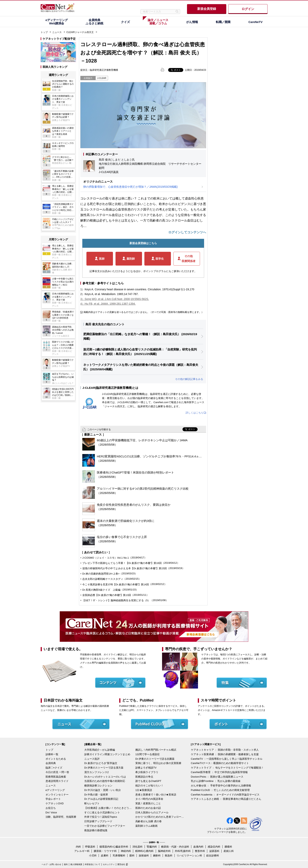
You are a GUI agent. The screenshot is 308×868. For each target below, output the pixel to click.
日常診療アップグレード (98, 821)
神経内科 (126, 851)
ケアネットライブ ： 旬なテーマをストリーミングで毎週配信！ (227, 768)
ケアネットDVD (55, 803)
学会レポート (53, 799)
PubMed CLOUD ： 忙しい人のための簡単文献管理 (220, 790)
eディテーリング (55, 790)
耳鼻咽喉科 (119, 856)
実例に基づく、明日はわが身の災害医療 (158, 763)
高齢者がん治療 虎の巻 (148, 821)
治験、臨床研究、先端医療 (61, 817)
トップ (44, 32)
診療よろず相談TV (146, 768)
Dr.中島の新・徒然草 (96, 795)
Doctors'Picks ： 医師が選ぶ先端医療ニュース (217, 777)
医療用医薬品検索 (56, 777)
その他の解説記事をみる (189, 379)
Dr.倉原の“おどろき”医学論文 (101, 763)
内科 (78, 847)
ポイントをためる (56, 759)
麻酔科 (157, 856)
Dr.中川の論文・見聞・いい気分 (103, 790)
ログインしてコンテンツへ (187, 232)
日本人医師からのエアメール (152, 812)
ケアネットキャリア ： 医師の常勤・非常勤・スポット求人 (225, 750)
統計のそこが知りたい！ (149, 786)
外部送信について (93, 864)
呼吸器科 (90, 847)
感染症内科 (214, 847)
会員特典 (51, 763)
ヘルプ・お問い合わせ (51, 864)
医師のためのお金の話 (148, 808)
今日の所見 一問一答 (57, 772)
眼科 (132, 856)
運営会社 (121, 864)
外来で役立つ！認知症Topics (101, 817)
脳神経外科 (164, 851)
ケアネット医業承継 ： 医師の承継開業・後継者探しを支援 (225, 754)
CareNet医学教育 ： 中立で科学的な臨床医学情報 (219, 772)
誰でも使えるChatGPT (148, 781)
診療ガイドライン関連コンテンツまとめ (107, 754)
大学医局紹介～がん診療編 (100, 750)
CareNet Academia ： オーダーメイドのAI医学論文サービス (225, 795)
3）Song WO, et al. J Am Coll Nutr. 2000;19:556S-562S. (115, 299)
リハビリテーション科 (189, 856)
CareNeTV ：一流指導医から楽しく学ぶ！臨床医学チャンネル (227, 759)
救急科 (169, 856)
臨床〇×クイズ (54, 768)
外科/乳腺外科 (183, 851)
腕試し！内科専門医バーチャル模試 (156, 750)
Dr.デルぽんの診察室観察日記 (101, 799)
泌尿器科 (214, 851)
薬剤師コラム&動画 (146, 826)
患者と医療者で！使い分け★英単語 (156, 795)
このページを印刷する (99, 429)
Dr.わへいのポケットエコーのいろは (105, 777)
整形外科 (200, 851)
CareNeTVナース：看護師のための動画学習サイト (220, 763)
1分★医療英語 (144, 790)
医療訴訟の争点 (144, 777)
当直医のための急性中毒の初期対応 (105, 781)
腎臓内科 (152, 847)
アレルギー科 (82, 851)
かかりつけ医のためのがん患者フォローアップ (160, 817)
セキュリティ (109, 864)
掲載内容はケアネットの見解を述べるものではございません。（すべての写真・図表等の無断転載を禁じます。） (144, 312)
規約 (66, 864)
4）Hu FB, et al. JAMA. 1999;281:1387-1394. (108, 304)
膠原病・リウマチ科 (105, 851)
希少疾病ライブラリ (147, 772)
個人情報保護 (76, 864)
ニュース (57, 32)
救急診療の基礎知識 (96, 830)
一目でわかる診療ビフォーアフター (105, 826)
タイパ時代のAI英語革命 (149, 799)
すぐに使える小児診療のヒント (102, 812)
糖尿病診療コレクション (98, 786)
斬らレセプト (92, 803)
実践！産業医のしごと (148, 803)
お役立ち (51, 808)
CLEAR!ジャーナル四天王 (80, 32)
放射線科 (144, 856)
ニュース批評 (92, 759)
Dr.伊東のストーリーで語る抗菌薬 (155, 759)
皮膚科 (105, 856)
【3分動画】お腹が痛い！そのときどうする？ (109, 808)
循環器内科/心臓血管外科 (114, 847)
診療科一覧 (52, 754)
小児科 (93, 856)
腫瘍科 (228, 847)
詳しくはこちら (195, 413)
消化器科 (137, 847)
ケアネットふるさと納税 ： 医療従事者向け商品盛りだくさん (226, 799)
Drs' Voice (51, 812)
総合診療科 (213, 856)
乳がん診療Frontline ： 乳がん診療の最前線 (216, 781)
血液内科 (198, 847)
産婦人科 (229, 851)
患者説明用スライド (57, 781)
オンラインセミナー (57, 795)
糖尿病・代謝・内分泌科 (175, 847)
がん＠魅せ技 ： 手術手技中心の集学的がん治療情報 (221, 786)
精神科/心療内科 (144, 851)
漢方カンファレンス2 (96, 772)
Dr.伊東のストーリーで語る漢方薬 (104, 768)
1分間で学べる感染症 (148, 754)
